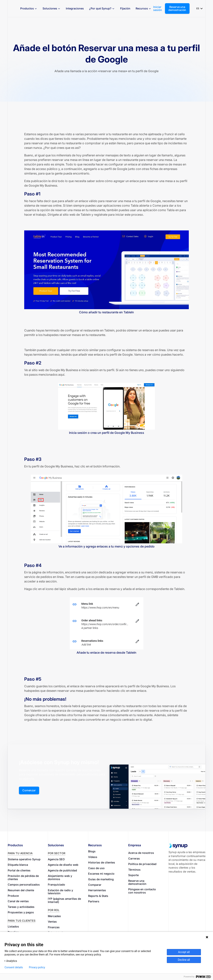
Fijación (125, 8)
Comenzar (29, 790)
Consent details (14, 967)
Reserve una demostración (177, 8)
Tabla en (173, 210)
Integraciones (75, 8)
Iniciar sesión (158, 8)
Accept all (184, 952)
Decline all (184, 960)
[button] (29, 9)
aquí (61, 375)
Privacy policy (37, 967)
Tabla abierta (140, 205)
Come (157, 205)
